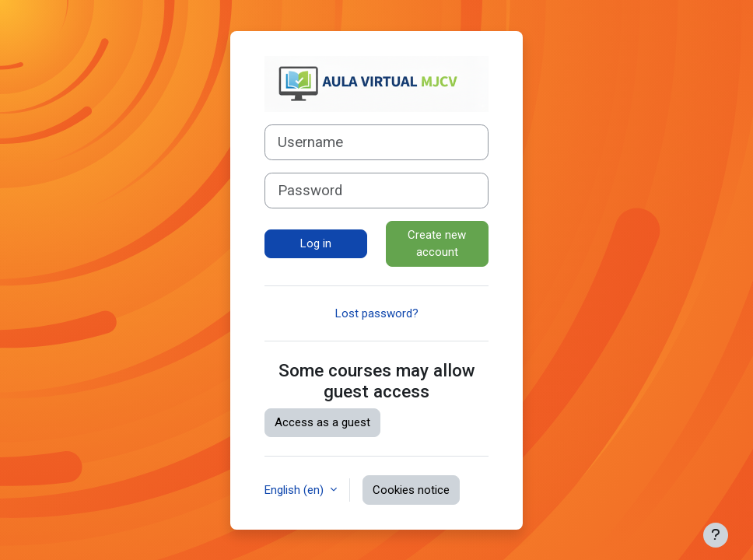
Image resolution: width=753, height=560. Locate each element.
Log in (316, 243)
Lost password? (377, 313)
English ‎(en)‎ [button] (296, 490)
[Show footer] (716, 535)
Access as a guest (322, 422)
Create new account (437, 244)
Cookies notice (411, 490)
